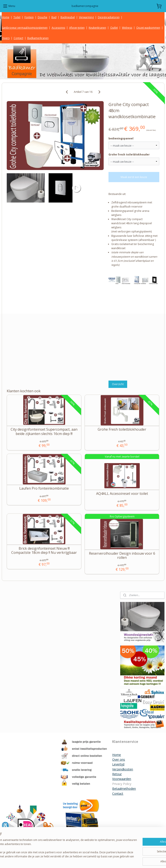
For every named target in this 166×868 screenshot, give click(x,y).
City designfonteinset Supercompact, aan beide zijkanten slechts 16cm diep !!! (44, 432)
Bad (54, 17)
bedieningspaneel (121, 138)
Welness (127, 28)
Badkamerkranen (38, 38)
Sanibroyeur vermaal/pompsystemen (25, 28)
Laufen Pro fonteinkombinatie (44, 489)
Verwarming (86, 17)
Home (6, 17)
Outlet (114, 28)
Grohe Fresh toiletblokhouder (122, 430)
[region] (54, 849)
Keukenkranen (97, 28)
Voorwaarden (122, 779)
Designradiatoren (109, 17)
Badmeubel (68, 17)
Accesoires (58, 28)
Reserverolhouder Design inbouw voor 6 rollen (122, 556)
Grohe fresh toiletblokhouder (129, 154)
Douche (43, 17)
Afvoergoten (77, 28)
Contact (18, 38)
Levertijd (118, 764)
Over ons (119, 759)
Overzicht (118, 384)
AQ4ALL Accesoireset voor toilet (122, 494)
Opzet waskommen (148, 28)
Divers (6, 38)
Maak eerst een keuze (134, 177)
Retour (117, 774)
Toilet (17, 17)
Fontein (29, 17)
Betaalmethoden (124, 789)
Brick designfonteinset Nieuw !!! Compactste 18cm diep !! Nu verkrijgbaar (44, 551)
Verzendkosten (123, 769)
